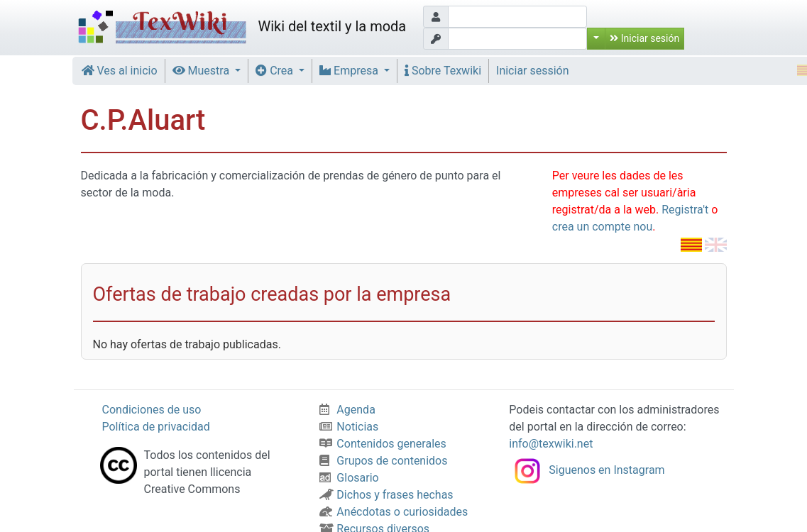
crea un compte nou (602, 227)
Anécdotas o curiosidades (394, 512)
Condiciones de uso (152, 410)
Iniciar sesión (644, 38)
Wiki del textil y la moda (240, 28)
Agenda (347, 410)
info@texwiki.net (551, 444)
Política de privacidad (156, 427)
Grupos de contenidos (383, 461)
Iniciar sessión (533, 71)
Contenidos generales (383, 444)
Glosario (349, 478)
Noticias (349, 427)
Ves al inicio (120, 71)
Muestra (203, 71)
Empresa (350, 71)
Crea (276, 71)
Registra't (685, 210)
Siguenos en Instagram (587, 470)
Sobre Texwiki (443, 71)
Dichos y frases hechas (386, 495)
